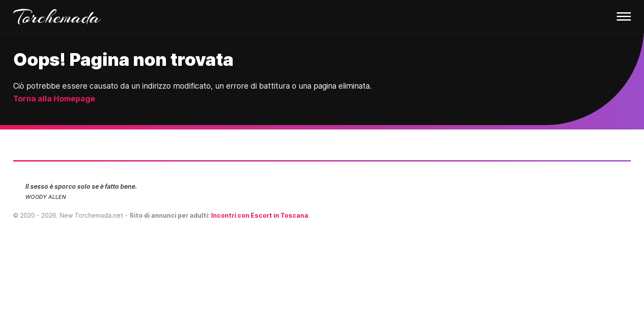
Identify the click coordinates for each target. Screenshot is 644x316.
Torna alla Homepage (54, 99)
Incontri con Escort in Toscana (260, 215)
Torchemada (57, 17)
